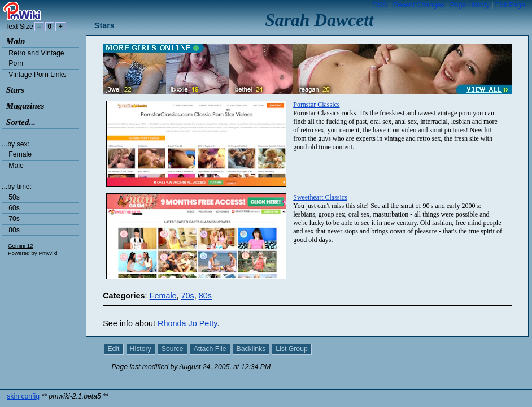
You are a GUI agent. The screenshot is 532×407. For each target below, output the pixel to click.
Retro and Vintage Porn (36, 58)
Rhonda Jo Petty (187, 323)
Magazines (25, 105)
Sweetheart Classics (320, 197)
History (141, 349)
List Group (291, 349)
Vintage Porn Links (37, 75)
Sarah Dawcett (319, 20)
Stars (15, 90)
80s (14, 230)
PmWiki (48, 253)
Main (16, 41)
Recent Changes (419, 5)
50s (14, 197)
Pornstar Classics (316, 105)
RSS (380, 5)
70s (14, 219)
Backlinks (251, 349)
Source (173, 349)
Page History (470, 5)
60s (14, 208)
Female (20, 154)
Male (16, 166)
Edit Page (510, 5)
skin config (23, 384)
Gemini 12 (21, 246)
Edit (113, 349)
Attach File (210, 349)
